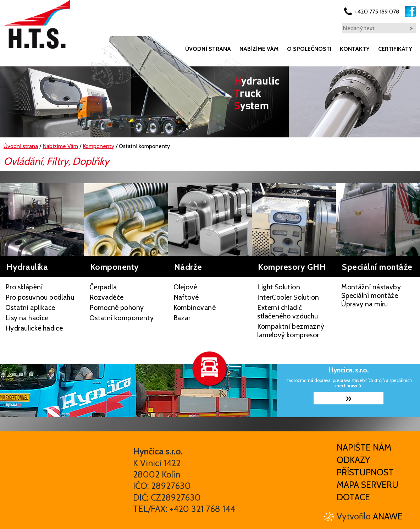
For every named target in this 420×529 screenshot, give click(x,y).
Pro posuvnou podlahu (40, 297)
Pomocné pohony (117, 307)
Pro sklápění (24, 287)
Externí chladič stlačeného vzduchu (288, 312)
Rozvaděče (107, 297)
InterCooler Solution (288, 297)
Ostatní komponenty (121, 318)
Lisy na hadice (27, 318)
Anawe (388, 516)
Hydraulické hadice (34, 328)
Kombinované (195, 307)
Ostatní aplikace (30, 307)
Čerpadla (103, 287)
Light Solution (279, 287)
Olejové (185, 287)
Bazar (182, 318)
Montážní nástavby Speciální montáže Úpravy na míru (371, 295)
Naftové (186, 297)
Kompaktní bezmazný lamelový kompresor (291, 331)
